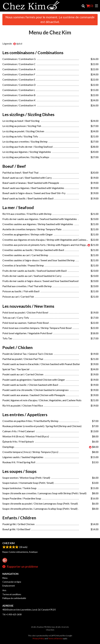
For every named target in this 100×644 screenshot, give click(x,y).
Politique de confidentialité (14, 598)
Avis (4, 590)
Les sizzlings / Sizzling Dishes (28, 114)
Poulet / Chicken (18, 347)
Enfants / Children (19, 518)
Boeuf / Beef (14, 166)
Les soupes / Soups (19, 471)
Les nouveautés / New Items (28, 306)
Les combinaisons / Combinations (33, 53)
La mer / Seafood (18, 207)
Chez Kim (8, 543)
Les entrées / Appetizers (25, 415)
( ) (90, 6)
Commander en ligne (12, 582)
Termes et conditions (12, 594)
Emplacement (9, 586)
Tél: (12, 614)
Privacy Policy (38, 638)
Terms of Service (55, 638)
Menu (5, 578)
